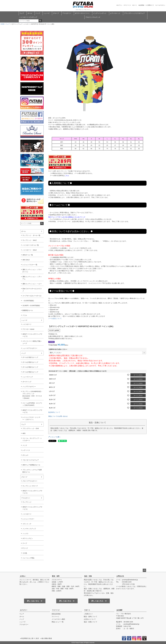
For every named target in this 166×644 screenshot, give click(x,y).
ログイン (120, 5)
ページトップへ (144, 570)
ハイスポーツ (27, 324)
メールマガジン (161, 5)
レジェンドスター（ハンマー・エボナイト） (31, 418)
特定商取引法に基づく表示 (30, 638)
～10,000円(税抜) (28, 301)
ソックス (25, 534)
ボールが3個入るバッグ (30, 367)
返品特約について (54, 412)
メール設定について (55, 318)
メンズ (25, 445)
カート (135, 5)
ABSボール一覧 (28, 255)
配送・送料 (56, 576)
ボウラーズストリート (82, 13)
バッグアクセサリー (29, 387)
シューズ (46, 13)
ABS (24, 433)
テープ (25, 543)
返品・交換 (88, 576)
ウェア (22, 13)
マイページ (128, 5)
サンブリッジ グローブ (30, 486)
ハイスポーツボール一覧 (31, 245)
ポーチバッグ (27, 382)
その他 (25, 553)
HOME (2, 24)
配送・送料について (91, 617)
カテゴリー (24, 610)
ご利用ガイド (150, 5)
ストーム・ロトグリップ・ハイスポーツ (32, 439)
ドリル (25, 315)
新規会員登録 (56, 614)
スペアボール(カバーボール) (32, 296)
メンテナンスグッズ (29, 529)
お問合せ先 (120, 576)
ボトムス (25, 455)
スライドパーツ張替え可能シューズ (32, 342)
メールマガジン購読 (58, 619)
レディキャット (115, 13)
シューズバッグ (28, 377)
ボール (30, 13)
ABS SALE (26, 260)
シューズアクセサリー (30, 348)
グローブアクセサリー (30, 481)
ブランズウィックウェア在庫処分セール (32, 471)
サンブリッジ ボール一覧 (31, 235)
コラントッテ (27, 524)
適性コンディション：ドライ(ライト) (32, 271)
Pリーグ (25, 548)
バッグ (38, 13)
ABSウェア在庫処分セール (31, 465)
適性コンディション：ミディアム (32, 278)
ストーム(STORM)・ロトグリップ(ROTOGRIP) (32, 404)
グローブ (56, 13)
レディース (26, 450)
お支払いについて (90, 619)
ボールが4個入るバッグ (30, 372)
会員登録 (142, 5)
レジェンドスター (28, 519)
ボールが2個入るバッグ (30, 362)
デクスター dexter (28, 329)
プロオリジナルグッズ (93, 17)
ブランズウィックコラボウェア (134, 13)
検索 (40, 21)
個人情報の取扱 (47, 638)
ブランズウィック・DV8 (31, 428)
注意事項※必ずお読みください (58, 349)
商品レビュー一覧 (58, 622)
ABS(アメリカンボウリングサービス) (32, 335)
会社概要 (119, 610)
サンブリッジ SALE (30, 240)
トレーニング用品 (28, 558)
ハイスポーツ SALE (30, 250)
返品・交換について (91, 622)
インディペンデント (100, 13)
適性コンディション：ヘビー (32, 284)
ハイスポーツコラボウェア (28, 17)
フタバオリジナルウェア (31, 460)
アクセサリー (67, 13)
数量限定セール (28, 310)
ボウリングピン (28, 538)
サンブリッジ (27, 502)
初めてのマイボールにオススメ (32, 290)
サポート (87, 610)
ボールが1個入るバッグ (30, 357)
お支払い (23, 576)
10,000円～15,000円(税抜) (31, 305)
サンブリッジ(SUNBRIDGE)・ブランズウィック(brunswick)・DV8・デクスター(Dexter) (33, 395)
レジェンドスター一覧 (30, 265)
